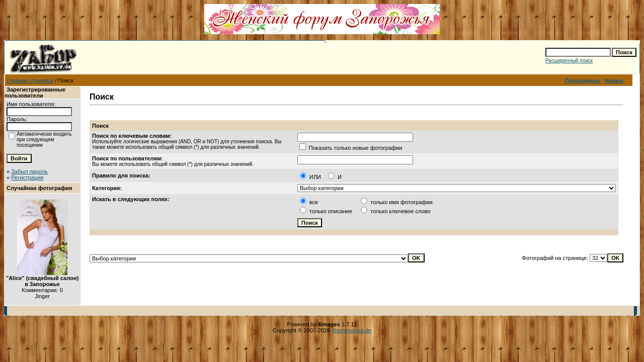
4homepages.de (351, 330)
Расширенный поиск (569, 61)
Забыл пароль (29, 171)
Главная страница (30, 80)
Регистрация (27, 177)
